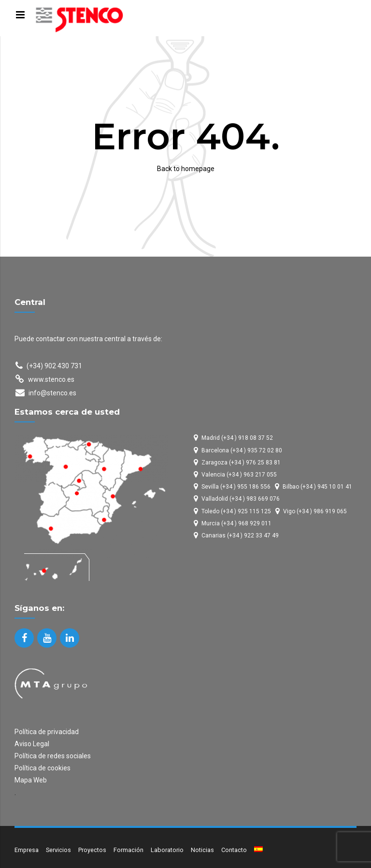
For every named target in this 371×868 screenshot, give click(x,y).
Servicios (58, 850)
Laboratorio (167, 850)
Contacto (234, 850)
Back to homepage (186, 169)
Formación (128, 850)
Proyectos (92, 850)
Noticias (202, 850)
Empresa (27, 850)
